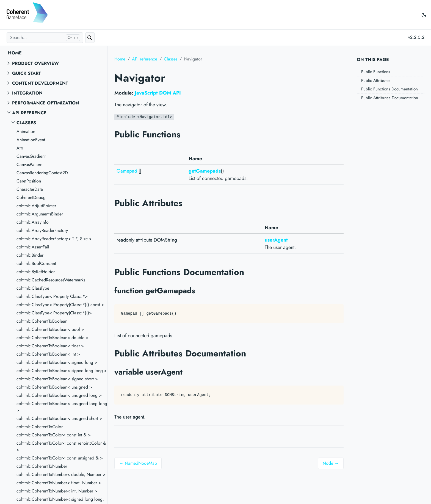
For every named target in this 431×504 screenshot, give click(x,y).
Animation (26, 131)
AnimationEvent (31, 140)
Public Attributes (376, 81)
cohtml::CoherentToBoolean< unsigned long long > (62, 407)
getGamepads (205, 171)
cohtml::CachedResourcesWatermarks (51, 280)
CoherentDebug (31, 197)
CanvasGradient (31, 156)
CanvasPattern (29, 164)
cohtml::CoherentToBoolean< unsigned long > (59, 395)
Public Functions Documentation (389, 89)
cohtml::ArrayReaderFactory (42, 230)
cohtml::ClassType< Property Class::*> (52, 296)
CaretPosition (29, 181)
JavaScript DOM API (158, 93)
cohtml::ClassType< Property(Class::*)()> (54, 313)
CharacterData (30, 189)
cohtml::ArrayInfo (33, 222)
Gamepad (127, 171)
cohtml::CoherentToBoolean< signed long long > (62, 371)
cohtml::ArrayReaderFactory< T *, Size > (54, 239)
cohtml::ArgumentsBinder (40, 214)
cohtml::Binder (30, 255)
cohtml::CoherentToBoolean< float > (50, 346)
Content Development (40, 83)
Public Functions (376, 72)
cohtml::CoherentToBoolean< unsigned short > (59, 418)
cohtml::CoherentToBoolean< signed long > (57, 362)
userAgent (276, 240)
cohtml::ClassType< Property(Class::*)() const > (60, 305)
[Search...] (45, 38)
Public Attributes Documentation (390, 98)
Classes (26, 123)
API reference (29, 113)
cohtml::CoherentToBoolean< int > (48, 354)
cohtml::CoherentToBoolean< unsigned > (54, 387)
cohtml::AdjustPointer (36, 206)
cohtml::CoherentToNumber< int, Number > (57, 491)
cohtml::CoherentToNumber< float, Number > (59, 483)
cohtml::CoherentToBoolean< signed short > (57, 379)
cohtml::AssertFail (33, 247)
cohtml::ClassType (33, 288)
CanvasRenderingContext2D (42, 173)
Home (15, 53)
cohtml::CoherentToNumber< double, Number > (61, 474)
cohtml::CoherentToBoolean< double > (53, 338)
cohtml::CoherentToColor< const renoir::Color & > (61, 446)
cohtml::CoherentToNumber (42, 466)
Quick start (27, 73)
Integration (27, 93)
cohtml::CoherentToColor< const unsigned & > (60, 458)
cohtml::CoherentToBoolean (42, 321)
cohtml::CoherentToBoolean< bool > (50, 329)
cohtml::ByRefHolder (36, 272)
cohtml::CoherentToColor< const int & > (54, 435)
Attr (20, 148)
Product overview (35, 63)
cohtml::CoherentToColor (40, 427)
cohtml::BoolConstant (36, 263)
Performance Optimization (46, 103)
